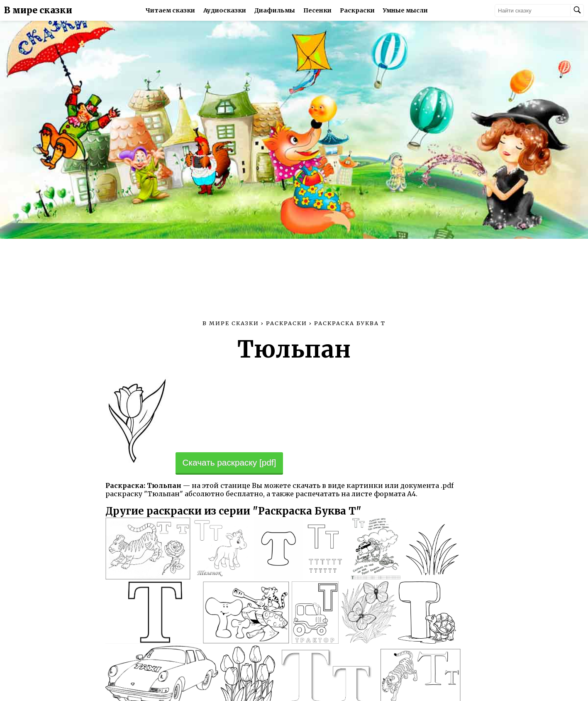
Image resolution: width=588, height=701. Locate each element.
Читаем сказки (170, 10)
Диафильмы (275, 10)
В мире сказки (38, 10)
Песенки (317, 10)
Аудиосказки (225, 10)
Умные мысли (405, 10)
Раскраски (357, 10)
